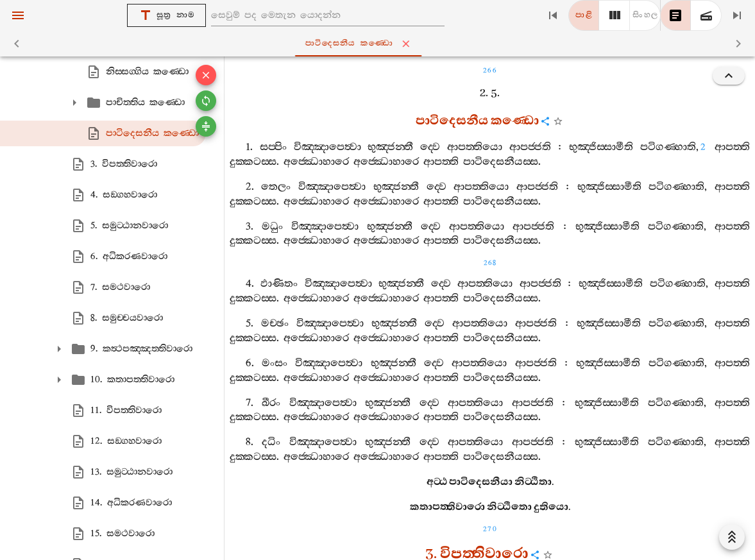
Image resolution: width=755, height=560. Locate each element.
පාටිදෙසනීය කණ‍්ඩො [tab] (380, 44)
